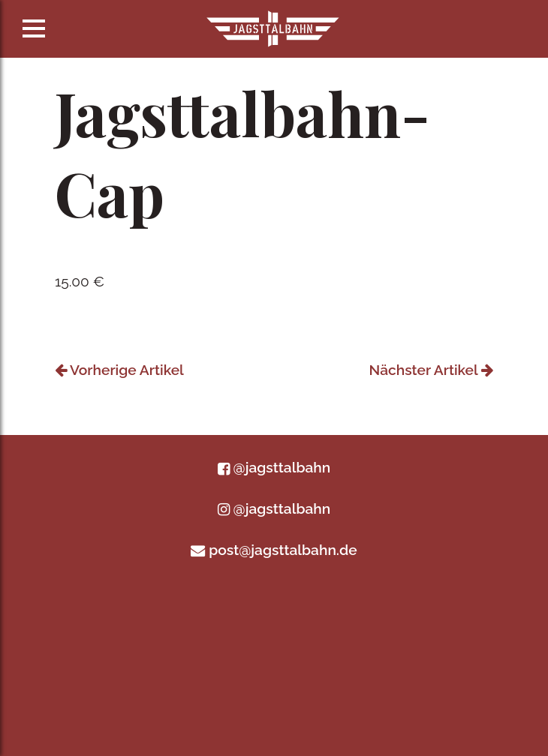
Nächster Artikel (431, 370)
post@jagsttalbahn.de (274, 550)
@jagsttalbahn (274, 467)
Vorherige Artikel (119, 370)
